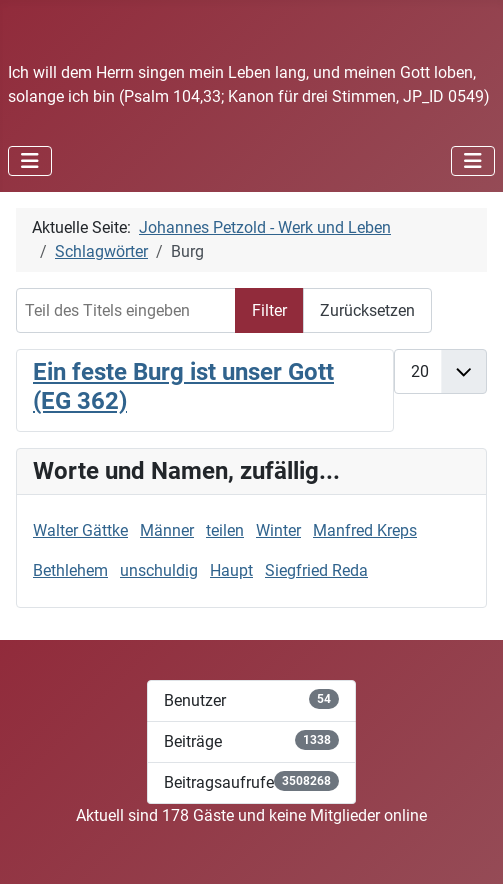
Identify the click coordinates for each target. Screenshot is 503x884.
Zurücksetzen (367, 310)
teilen (225, 530)
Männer (167, 530)
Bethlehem (70, 570)
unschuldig (159, 570)
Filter (269, 310)
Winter (278, 530)
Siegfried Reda (316, 570)
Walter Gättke (80, 530)
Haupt (231, 570)
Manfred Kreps (365, 530)
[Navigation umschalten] (30, 161)
